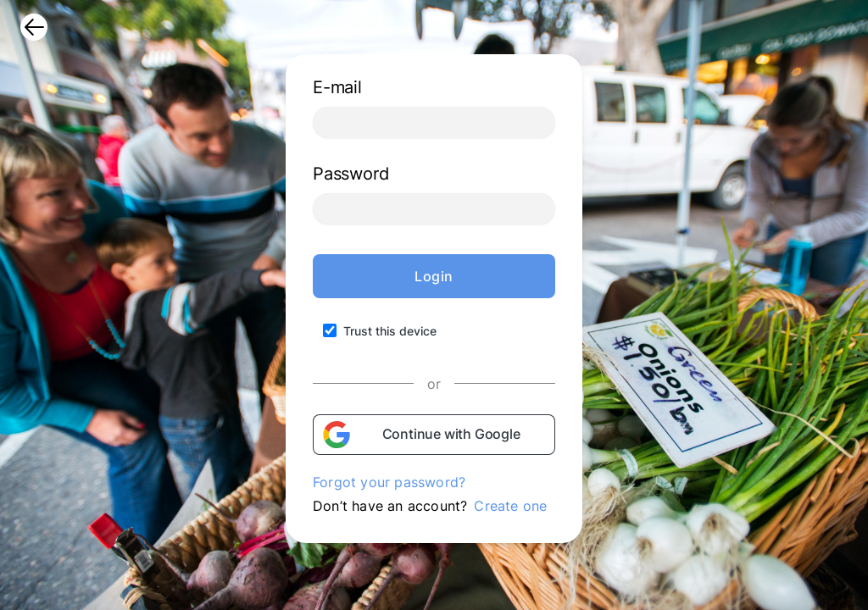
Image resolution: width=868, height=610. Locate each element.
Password (351, 174)
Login (434, 276)
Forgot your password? (389, 482)
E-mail (337, 87)
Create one (510, 506)
